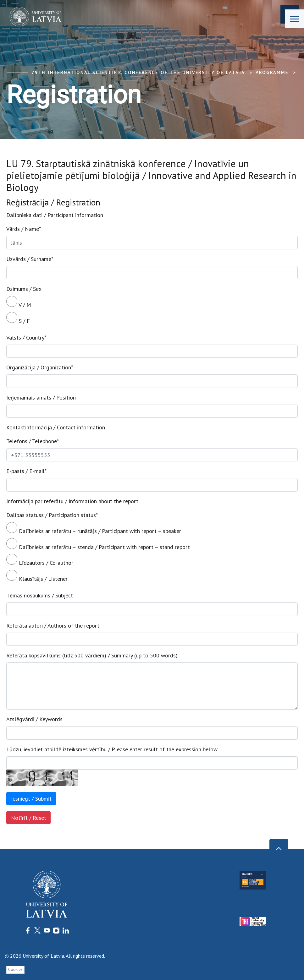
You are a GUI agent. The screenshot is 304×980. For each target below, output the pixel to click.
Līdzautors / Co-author (40, 560)
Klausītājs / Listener (37, 576)
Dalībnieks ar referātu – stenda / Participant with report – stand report (98, 544)
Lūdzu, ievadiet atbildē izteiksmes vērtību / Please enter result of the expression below (112, 749)
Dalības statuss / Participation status (52, 515)
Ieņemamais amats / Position (41, 397)
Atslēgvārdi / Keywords (34, 719)
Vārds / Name (24, 229)
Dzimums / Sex (24, 289)
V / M (19, 302)
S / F (18, 318)
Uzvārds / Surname (30, 259)
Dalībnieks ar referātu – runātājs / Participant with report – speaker (94, 528)
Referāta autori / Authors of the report (53, 626)
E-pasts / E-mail (26, 471)
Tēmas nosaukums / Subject (40, 595)
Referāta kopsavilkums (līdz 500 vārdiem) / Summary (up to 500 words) (92, 655)
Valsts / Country (26, 338)
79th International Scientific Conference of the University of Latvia (138, 73)
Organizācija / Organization (40, 367)
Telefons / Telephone (33, 441)
